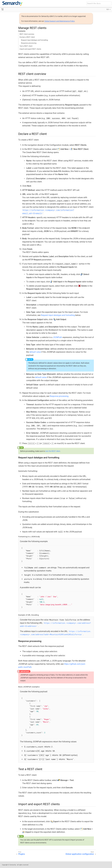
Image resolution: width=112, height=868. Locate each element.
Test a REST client (26, 46)
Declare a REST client (27, 37)
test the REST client (53, 451)
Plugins (22, 854)
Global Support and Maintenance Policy (59, 21)
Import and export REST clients (30, 49)
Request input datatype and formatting (34, 40)
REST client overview (27, 34)
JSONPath (57, 337)
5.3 (108, 9)
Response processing (29, 43)
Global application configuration (80, 854)
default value (35, 352)
